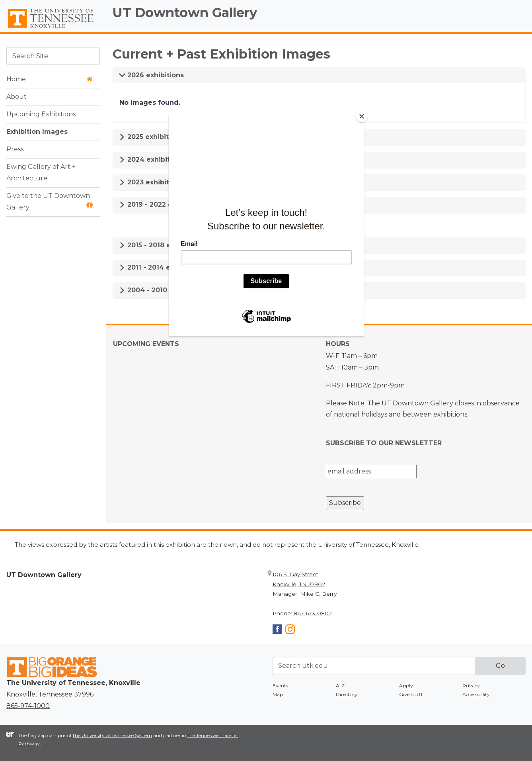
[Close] (362, 116)
